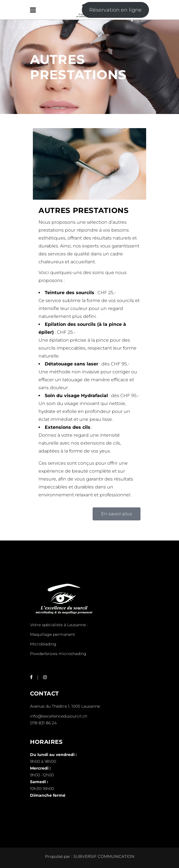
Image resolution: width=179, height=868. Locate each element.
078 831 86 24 (43, 723)
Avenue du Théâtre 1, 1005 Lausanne (65, 706)
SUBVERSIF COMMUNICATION (104, 856)
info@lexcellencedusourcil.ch (59, 716)
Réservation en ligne (115, 10)
